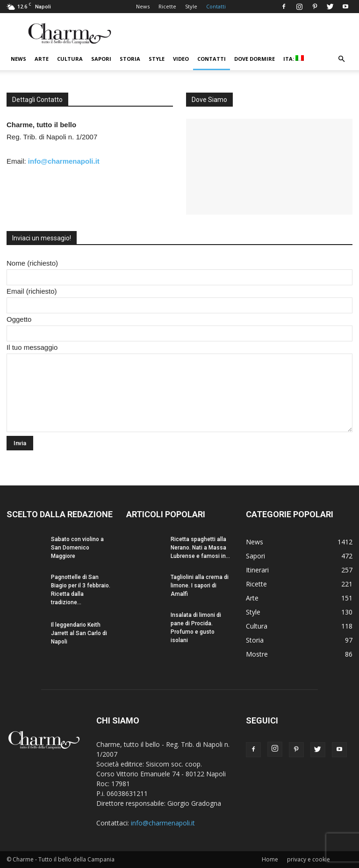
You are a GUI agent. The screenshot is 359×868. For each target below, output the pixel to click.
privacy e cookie (309, 859)
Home (270, 859)
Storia (130, 59)
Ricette (167, 6)
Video (181, 59)
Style (191, 6)
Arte (42, 59)
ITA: (294, 59)
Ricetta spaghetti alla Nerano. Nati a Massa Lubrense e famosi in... (200, 548)
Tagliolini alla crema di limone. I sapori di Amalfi (200, 586)
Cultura (70, 59)
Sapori (101, 59)
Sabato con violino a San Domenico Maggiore (77, 548)
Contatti (216, 6)
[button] (341, 59)
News (143, 6)
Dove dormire (255, 59)
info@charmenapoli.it (64, 161)
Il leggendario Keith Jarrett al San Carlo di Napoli (79, 633)
